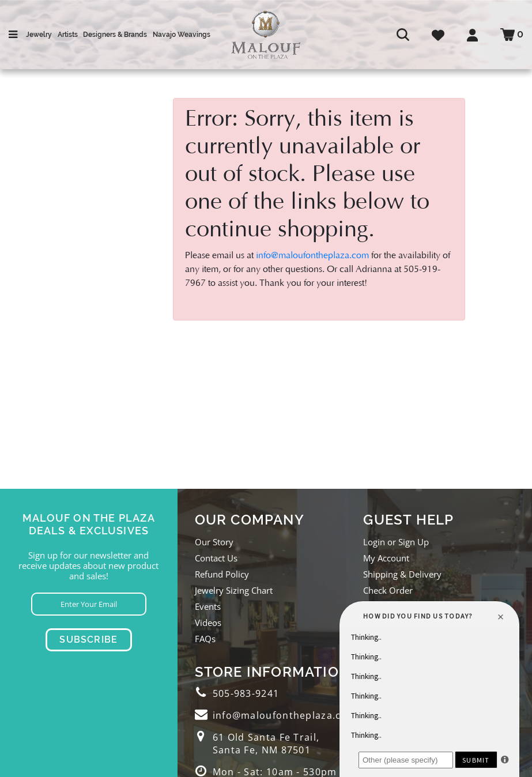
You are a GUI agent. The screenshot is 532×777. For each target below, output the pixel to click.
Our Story (214, 542)
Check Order (388, 590)
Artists (68, 35)
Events (208, 606)
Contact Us (216, 558)
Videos (208, 623)
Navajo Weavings (182, 35)
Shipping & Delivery (402, 574)
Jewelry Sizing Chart (234, 590)
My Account (386, 558)
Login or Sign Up (396, 542)
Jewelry (39, 35)
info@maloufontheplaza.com (312, 255)
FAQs (205, 639)
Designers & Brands (115, 35)
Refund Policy (222, 574)
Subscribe (88, 640)
